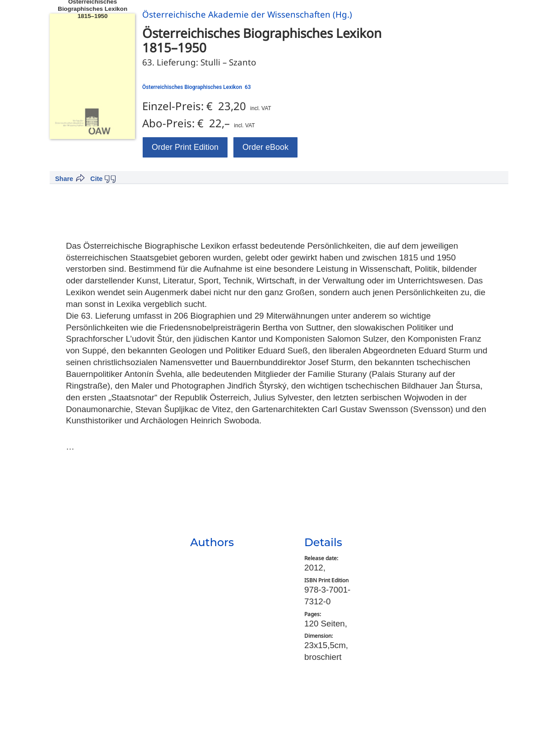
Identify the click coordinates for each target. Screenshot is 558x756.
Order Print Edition (185, 147)
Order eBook (265, 147)
